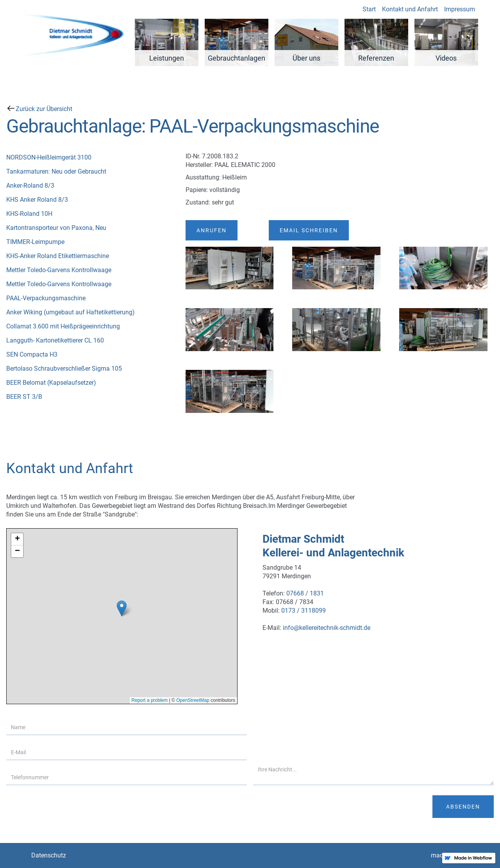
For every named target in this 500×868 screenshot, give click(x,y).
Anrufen (212, 230)
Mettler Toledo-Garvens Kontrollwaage (59, 270)
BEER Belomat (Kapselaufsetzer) (51, 383)
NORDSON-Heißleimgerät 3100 (49, 157)
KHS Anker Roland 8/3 (37, 200)
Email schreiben (309, 230)
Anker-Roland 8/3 (30, 186)
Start (367, 9)
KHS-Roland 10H (29, 214)
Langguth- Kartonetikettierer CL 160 (55, 340)
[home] (73, 33)
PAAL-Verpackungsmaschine (46, 298)
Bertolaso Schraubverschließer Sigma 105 (64, 369)
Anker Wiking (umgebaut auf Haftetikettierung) (71, 312)
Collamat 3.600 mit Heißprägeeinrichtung (63, 326)
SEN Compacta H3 (32, 354)
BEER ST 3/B (24, 397)
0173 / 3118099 (304, 611)
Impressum (458, 9)
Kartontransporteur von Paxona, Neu (56, 228)
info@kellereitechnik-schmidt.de (327, 628)
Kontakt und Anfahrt (408, 9)
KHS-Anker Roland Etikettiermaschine (58, 256)
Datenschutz (49, 855)
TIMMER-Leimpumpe (35, 242)
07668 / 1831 (305, 593)
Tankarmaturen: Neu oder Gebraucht (56, 171)
